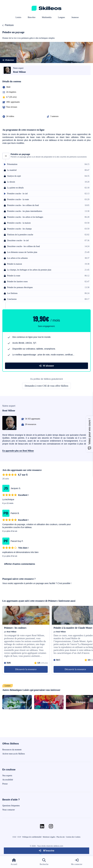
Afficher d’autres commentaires (20, 564)
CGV (19, 837)
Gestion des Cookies (73, 837)
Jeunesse (75, 17)
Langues (61, 17)
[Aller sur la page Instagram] (51, 826)
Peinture (9, 25)
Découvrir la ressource (26, 669)
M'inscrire (46, 851)
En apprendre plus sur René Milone (18, 451)
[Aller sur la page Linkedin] (42, 826)
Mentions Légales (49, 837)
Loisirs (18, 17)
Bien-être (32, 17)
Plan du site (61, 837)
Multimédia (47, 17)
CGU (14, 837)
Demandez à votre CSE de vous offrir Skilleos (46, 386)
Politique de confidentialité (32, 837)
